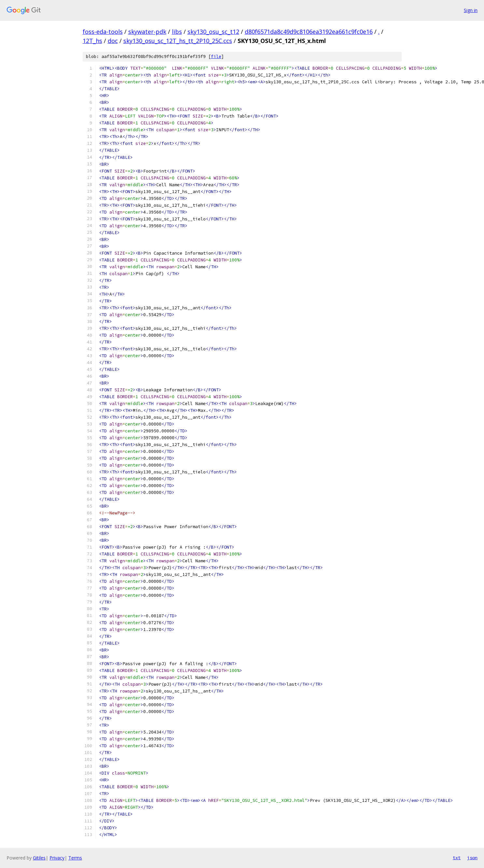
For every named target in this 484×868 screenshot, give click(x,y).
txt (457, 858)
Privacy (57, 858)
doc (113, 41)
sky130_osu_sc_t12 (213, 32)
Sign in (471, 10)
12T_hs (92, 41)
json (472, 858)
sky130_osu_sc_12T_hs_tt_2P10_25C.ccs (178, 41)
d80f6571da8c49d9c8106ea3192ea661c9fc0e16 (309, 32)
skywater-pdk (147, 32)
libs (177, 32)
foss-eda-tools (103, 32)
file (216, 56)
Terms (75, 858)
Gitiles (39, 858)
